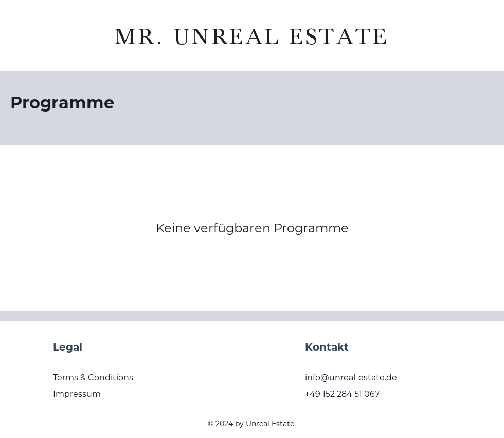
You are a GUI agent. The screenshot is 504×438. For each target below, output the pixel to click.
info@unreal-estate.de (351, 378)
